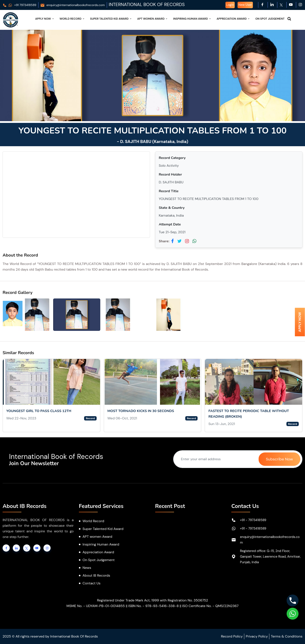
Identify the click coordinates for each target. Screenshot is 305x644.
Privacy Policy (257, 636)
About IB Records (96, 575)
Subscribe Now (279, 459)
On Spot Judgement (270, 19)
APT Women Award (153, 19)
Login (230, 5)
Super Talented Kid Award (111, 19)
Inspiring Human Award (192, 19)
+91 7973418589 (19, 5)
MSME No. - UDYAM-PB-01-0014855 (96, 606)
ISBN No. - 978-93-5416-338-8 (153, 606)
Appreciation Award (233, 19)
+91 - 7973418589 (253, 520)
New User (245, 5)
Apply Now (45, 19)
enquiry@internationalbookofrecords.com (73, 5)
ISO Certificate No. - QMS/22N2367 (210, 606)
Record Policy (232, 636)
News (87, 568)
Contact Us (92, 583)
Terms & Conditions (287, 636)
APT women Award (97, 537)
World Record (72, 19)
